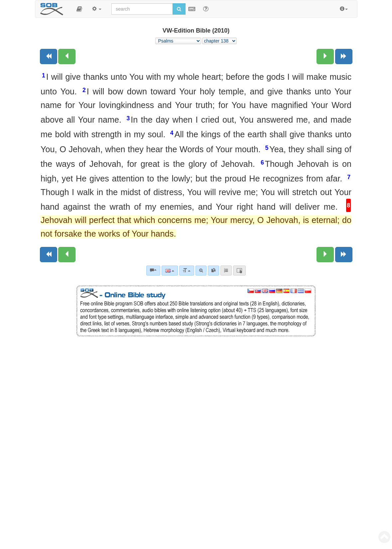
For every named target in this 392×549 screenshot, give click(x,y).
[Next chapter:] (325, 56)
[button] (79, 9)
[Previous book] (49, 56)
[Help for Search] (206, 9)
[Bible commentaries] (153, 271)
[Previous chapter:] (67, 56)
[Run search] (179, 9)
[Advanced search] (201, 271)
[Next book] (344, 56)
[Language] (170, 271)
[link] (213, 271)
